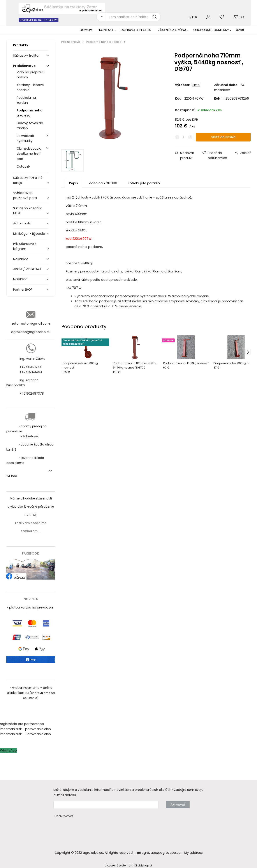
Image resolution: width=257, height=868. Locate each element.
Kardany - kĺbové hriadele (30, 87)
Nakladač (21, 259)
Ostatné (23, 166)
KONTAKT (106, 30)
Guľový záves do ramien (30, 126)
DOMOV (86, 30)
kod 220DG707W (79, 239)
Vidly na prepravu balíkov (31, 75)
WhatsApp (8, 750)
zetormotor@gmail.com (31, 324)
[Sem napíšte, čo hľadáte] (133, 17)
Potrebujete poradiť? (144, 183)
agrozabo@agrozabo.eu (31, 332)
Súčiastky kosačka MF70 (28, 211)
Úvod (240, 30)
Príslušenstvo (24, 66)
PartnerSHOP (23, 290)
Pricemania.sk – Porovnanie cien (25, 734)
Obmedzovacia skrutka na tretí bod (29, 154)
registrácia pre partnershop (22, 724)
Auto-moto (22, 223)
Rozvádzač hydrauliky (25, 138)
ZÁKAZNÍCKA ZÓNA (172, 30)
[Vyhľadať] (101, 17)
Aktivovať (178, 805)
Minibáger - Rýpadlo (29, 234)
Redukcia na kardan (26, 100)
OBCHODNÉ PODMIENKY (211, 30)
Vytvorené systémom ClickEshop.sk (128, 865)
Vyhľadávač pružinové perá (25, 195)
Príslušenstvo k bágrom (25, 246)
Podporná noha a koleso (30, 113)
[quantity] (184, 137)
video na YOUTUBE (103, 183)
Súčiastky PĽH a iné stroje (28, 180)
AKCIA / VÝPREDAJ (27, 269)
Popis (73, 183)
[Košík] (239, 17)
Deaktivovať (64, 816)
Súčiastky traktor (26, 55)
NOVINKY (20, 279)
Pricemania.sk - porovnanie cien (25, 729)
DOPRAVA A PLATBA (136, 30)
